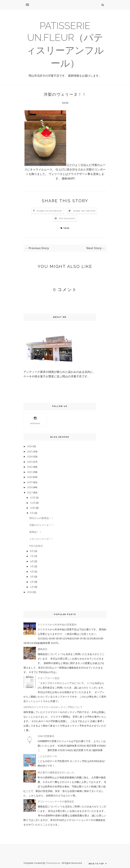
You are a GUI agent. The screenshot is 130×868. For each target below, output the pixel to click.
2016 (30, 592)
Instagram (35, 420)
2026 (30, 446)
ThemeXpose (53, 863)
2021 (30, 472)
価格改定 (43, 649)
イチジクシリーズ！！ (41, 539)
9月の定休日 (36, 546)
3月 (32, 577)
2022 (30, 467)
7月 (32, 556)
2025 (30, 451)
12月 (33, 498)
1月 (32, 587)
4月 (32, 572)
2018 (30, 487)
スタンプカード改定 (49, 678)
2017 (30, 492)
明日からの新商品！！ (41, 518)
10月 (33, 508)
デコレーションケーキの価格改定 (56, 801)
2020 (30, 477)
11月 (33, 503)
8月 (32, 551)
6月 (32, 561)
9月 (32, 513)
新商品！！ (35, 532)
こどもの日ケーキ (47, 756)
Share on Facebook (49, 211)
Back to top (98, 864)
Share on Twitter (84, 211)
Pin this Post (67, 218)
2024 (30, 456)
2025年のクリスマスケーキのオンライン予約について (53, 707)
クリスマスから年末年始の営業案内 (57, 625)
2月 (32, 582)
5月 (32, 566)
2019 (30, 482)
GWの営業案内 (46, 736)
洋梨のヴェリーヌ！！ (41, 525)
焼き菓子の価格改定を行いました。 (57, 772)
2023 (30, 462)
